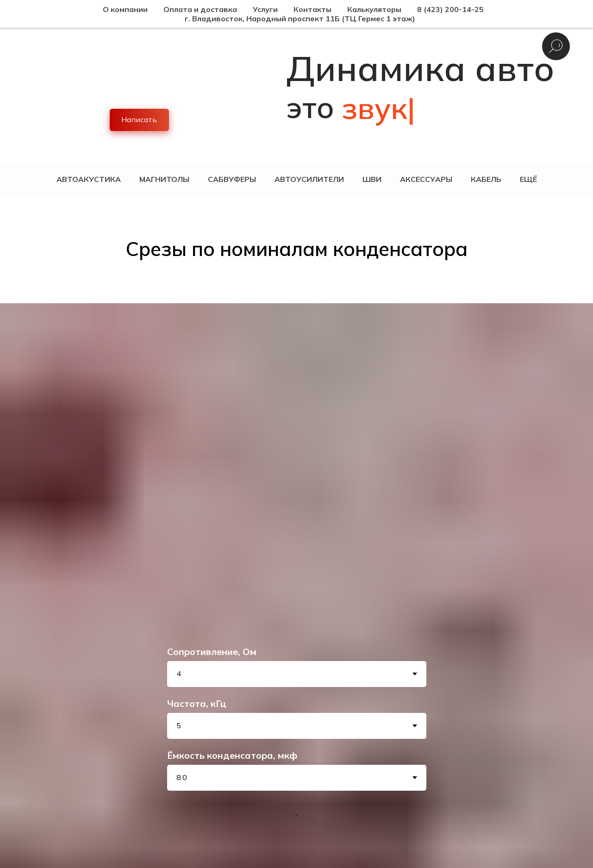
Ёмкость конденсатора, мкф (232, 755)
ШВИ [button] (372, 179)
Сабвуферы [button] (232, 179)
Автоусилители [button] (309, 179)
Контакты (312, 9)
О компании (125, 9)
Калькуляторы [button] (374, 9)
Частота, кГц (197, 703)
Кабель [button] (486, 179)
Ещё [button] (528, 179)
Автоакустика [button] (89, 179)
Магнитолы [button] (164, 179)
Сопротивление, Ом (212, 652)
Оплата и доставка (200, 9)
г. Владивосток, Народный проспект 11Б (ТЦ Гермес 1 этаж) (300, 19)
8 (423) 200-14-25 (450, 9)
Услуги (265, 9)
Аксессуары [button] (426, 179)
